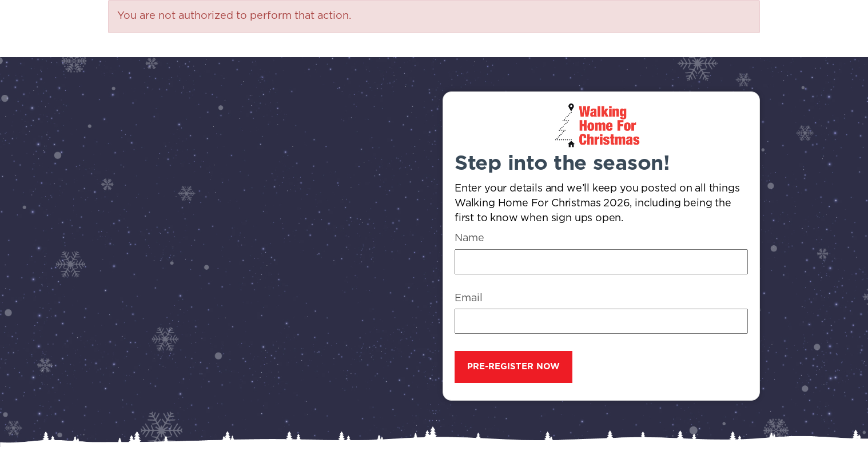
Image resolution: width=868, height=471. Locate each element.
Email (469, 298)
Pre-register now (513, 367)
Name (469, 238)
